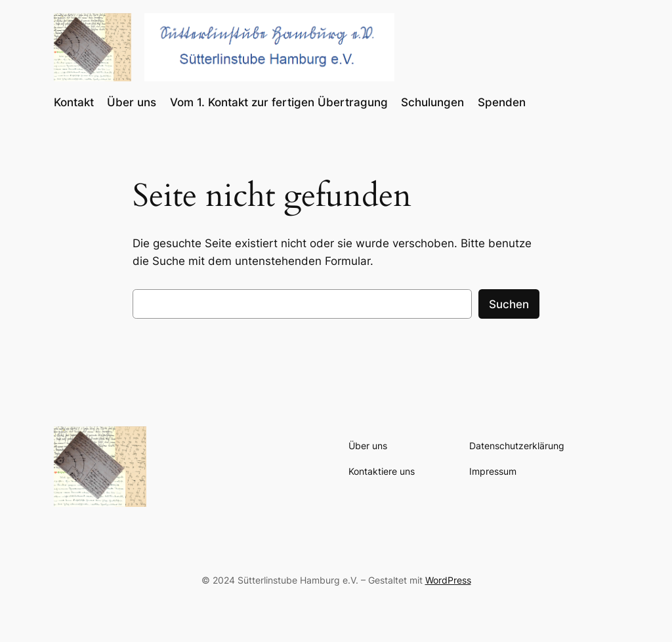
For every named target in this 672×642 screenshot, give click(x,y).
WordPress (448, 580)
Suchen (509, 304)
